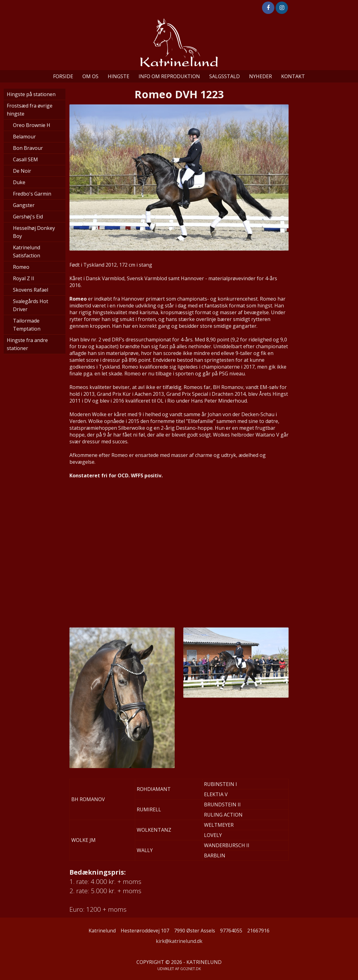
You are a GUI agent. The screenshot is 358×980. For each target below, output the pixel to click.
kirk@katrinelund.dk (179, 941)
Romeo (21, 267)
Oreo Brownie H (32, 125)
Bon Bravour (28, 148)
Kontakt (293, 76)
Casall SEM (25, 159)
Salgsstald (225, 76)
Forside (63, 76)
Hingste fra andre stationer (27, 344)
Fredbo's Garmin (32, 194)
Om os (90, 76)
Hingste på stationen (31, 94)
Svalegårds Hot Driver (31, 305)
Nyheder (260, 76)
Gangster (24, 205)
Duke (19, 182)
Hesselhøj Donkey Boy (34, 232)
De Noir (22, 171)
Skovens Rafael (31, 290)
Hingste (119, 76)
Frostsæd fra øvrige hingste (30, 110)
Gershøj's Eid (28, 217)
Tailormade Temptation (27, 325)
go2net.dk (191, 969)
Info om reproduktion (169, 76)
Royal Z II (24, 278)
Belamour (24, 137)
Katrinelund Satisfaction (27, 251)
